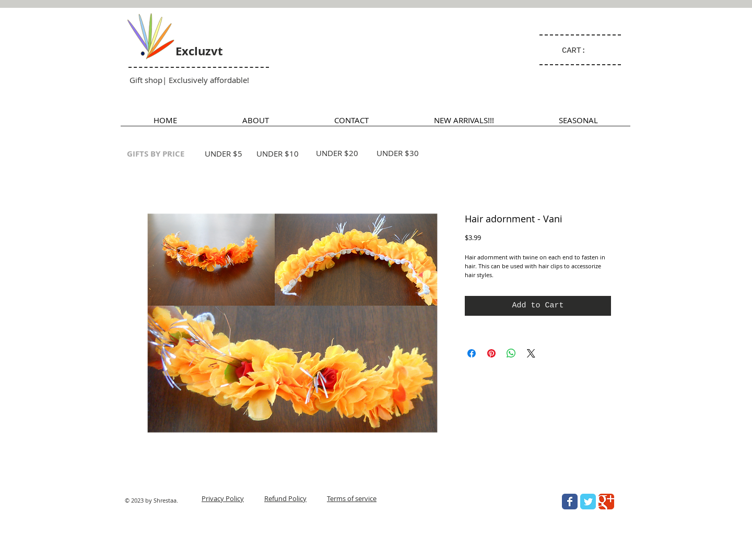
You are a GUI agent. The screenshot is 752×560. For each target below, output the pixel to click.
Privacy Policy (223, 498)
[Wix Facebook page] (570, 502)
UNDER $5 (224, 153)
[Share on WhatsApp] (511, 353)
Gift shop (146, 80)
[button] (578, 123)
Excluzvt (199, 51)
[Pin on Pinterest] (491, 353)
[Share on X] (531, 353)
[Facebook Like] (551, 547)
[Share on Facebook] (472, 353)
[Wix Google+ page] (606, 502)
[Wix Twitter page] (588, 502)
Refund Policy (285, 498)
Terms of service (352, 498)
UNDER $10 (278, 153)
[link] (579, 50)
